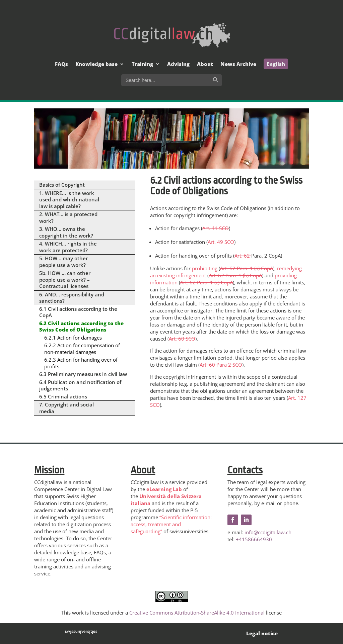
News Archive (238, 64)
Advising (178, 64)
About (205, 64)
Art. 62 (243, 256)
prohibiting (205, 268)
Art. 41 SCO (216, 228)
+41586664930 (254, 539)
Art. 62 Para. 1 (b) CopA (235, 275)
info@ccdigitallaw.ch (268, 532)
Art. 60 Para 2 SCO (221, 365)
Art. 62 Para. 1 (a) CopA (247, 268)
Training (142, 64)
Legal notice (262, 633)
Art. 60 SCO (182, 339)
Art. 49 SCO (221, 242)
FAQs (61, 64)
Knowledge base (96, 64)
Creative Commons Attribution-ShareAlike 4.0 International (197, 613)
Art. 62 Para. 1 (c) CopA (207, 282)
